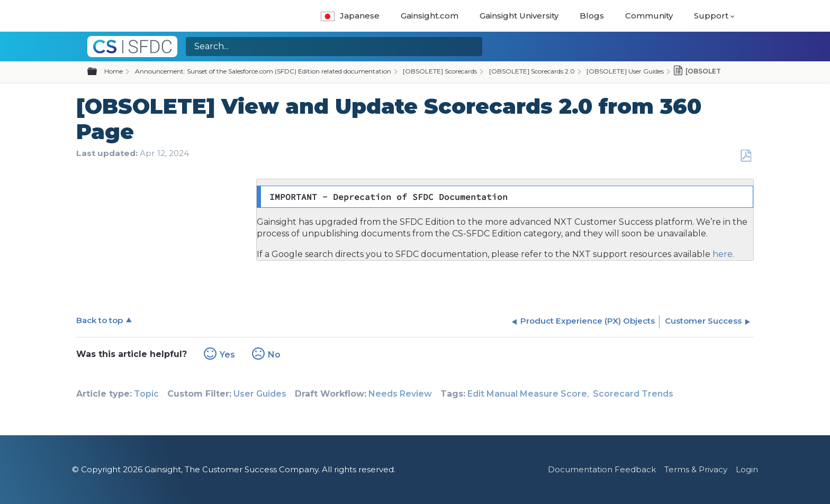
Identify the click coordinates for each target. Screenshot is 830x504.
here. (722, 254)
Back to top (100, 320)
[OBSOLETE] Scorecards (440, 71)
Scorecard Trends (633, 394)
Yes (227, 355)
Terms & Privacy (696, 469)
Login (747, 469)
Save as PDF (746, 156)
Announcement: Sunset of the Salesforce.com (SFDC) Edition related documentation (263, 71)
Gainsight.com (430, 16)
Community (649, 16)
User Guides (260, 394)
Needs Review (400, 394)
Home (114, 71)
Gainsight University (519, 16)
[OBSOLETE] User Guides (625, 71)
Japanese (350, 16)
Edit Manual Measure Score (527, 394)
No (274, 355)
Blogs (592, 16)
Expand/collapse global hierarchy (98, 72)
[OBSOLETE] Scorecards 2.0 (532, 71)
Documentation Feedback (602, 469)
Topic (146, 394)
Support (711, 16)
